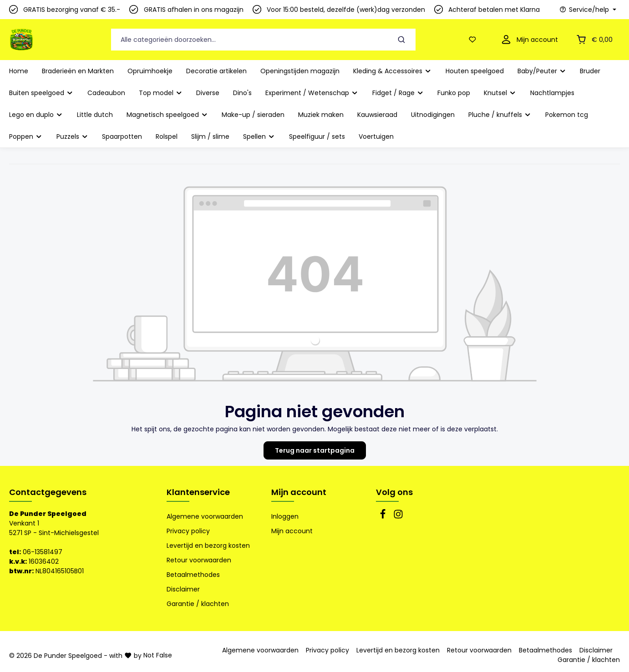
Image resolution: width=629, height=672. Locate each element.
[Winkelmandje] (593, 40)
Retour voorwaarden (199, 560)
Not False (158, 655)
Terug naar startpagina (315, 450)
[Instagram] (398, 517)
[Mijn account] (529, 40)
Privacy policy (188, 531)
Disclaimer (183, 589)
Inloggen (285, 516)
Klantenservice (198, 492)
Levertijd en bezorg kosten (208, 546)
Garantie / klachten (198, 604)
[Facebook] (384, 517)
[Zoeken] (402, 40)
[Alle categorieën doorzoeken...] (250, 40)
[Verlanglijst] (474, 40)
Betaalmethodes (193, 575)
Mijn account (299, 492)
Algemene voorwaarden (205, 516)
